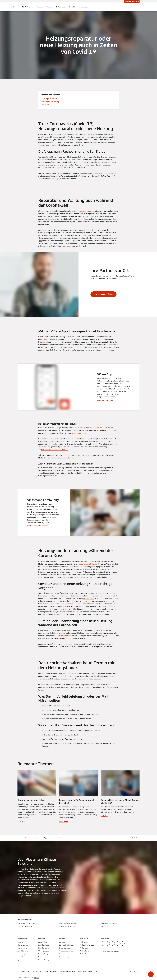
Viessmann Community (68, 458)
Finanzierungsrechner (63, 636)
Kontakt (72, 7)
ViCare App (45, 339)
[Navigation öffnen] (12, 7)
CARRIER (37, 978)
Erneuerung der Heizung (87, 564)
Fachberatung (88, 599)
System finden (61, 7)
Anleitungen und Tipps (40, 838)
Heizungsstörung (85, 211)
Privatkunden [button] (83, 7)
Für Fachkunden (28, 7)
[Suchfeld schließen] (138, 7)
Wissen (27, 838)
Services (50, 7)
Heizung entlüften (79, 433)
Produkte (40, 7)
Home (19, 838)
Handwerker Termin (58, 838)
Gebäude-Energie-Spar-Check (71, 604)
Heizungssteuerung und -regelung (55, 450)
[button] (151, 974)
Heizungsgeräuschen (96, 428)
